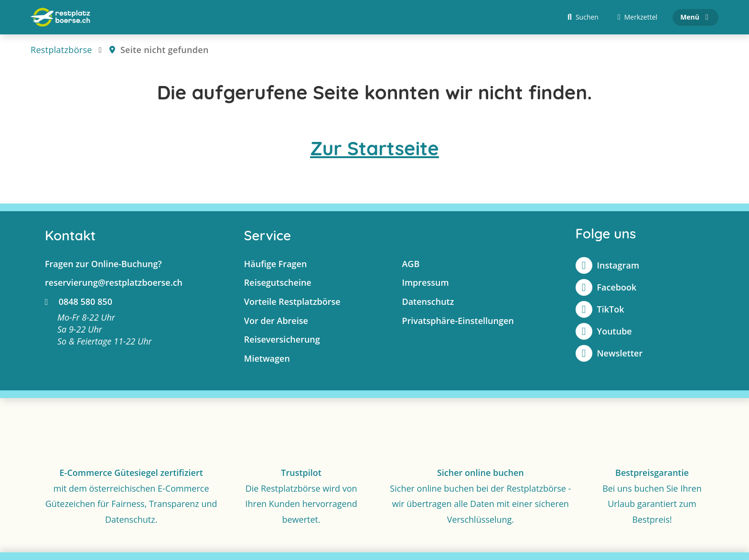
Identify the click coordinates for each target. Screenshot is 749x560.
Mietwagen (267, 358)
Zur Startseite (374, 148)
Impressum (425, 282)
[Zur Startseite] (60, 17)
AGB (411, 264)
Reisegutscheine (278, 282)
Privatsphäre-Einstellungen (458, 321)
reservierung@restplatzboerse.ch (114, 282)
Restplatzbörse (61, 50)
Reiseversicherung (282, 339)
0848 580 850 (79, 302)
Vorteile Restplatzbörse (292, 302)
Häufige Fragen (276, 264)
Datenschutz (428, 302)
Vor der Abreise (276, 321)
